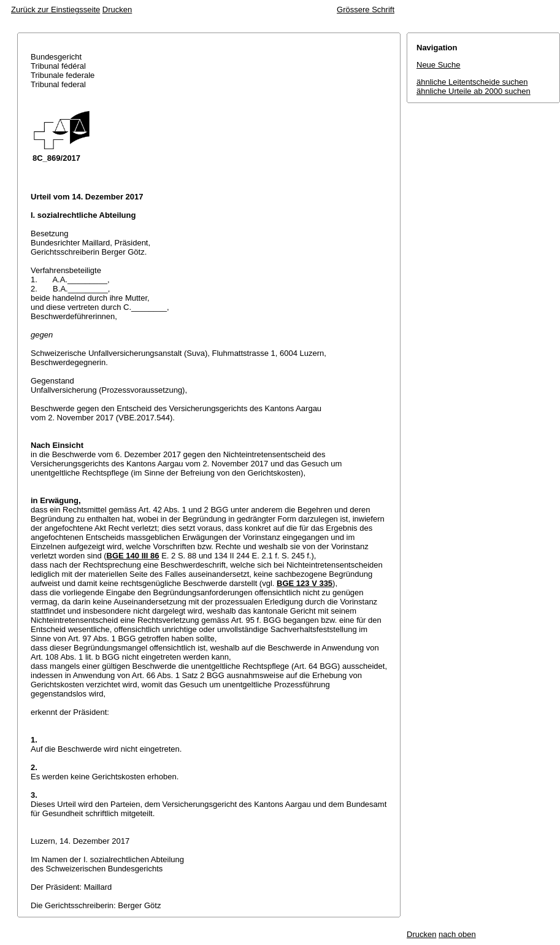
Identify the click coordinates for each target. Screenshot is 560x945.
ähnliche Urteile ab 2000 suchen (474, 91)
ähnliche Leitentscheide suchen (472, 82)
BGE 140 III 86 (133, 556)
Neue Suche (439, 65)
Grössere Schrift (366, 10)
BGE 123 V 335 (305, 583)
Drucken (117, 10)
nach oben (457, 934)
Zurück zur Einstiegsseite (56, 10)
